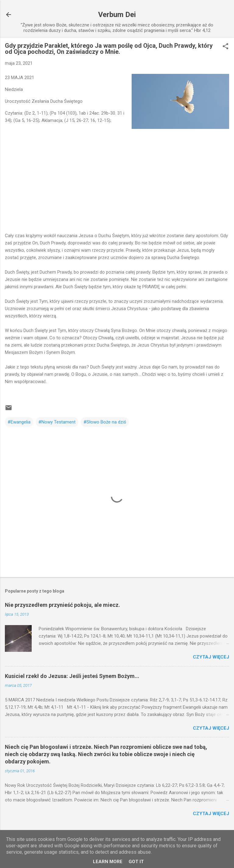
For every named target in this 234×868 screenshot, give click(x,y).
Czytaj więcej (211, 657)
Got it (136, 862)
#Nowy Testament (57, 422)
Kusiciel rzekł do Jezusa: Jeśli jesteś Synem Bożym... (72, 676)
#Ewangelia (19, 422)
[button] (225, 47)
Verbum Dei (117, 15)
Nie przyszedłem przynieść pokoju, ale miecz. (62, 605)
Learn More (108, 862)
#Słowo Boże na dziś (105, 422)
